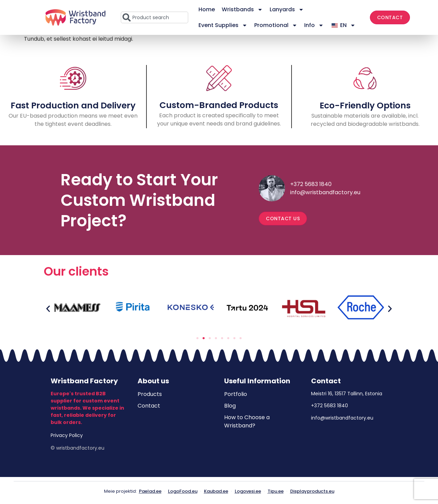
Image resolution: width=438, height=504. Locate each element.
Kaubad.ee (216, 491)
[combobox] (154, 17)
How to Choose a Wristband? (247, 421)
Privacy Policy (67, 435)
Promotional (276, 25)
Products (150, 394)
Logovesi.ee (248, 491)
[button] (48, 309)
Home (207, 9)
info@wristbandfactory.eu (325, 192)
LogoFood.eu (183, 491)
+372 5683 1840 (311, 184)
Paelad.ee (150, 491)
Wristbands (242, 10)
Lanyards (287, 10)
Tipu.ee (276, 491)
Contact (149, 406)
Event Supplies (223, 25)
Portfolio (236, 394)
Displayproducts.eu (312, 491)
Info (314, 25)
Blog (230, 406)
